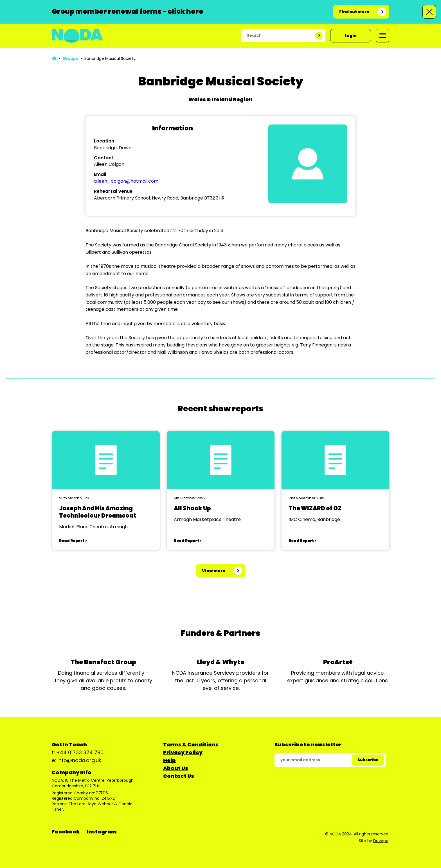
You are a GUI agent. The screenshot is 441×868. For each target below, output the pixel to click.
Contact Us (179, 776)
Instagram (102, 832)
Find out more (354, 12)
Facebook (66, 832)
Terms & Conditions (191, 745)
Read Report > (73, 541)
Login (351, 36)
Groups (70, 58)
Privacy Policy (183, 752)
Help (169, 760)
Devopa (381, 841)
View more (214, 571)
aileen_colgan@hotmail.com (126, 181)
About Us (176, 768)
